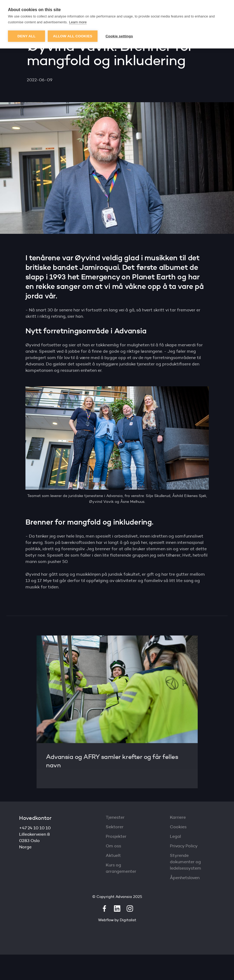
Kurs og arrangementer (121, 868)
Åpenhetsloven (185, 878)
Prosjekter (116, 836)
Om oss (113, 846)
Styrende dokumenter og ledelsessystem (186, 862)
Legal (175, 836)
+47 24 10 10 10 (35, 828)
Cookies (178, 827)
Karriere (178, 817)
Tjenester (115, 817)
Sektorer (115, 827)
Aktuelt (113, 855)
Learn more (78, 22)
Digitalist (128, 920)
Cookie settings (119, 36)
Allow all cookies (73, 36)
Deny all (27, 36)
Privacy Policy (184, 846)
